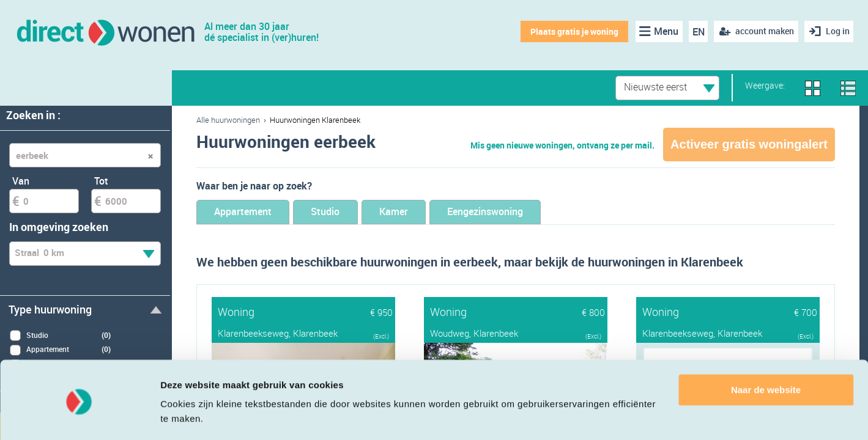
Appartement (249, 212)
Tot (101, 181)
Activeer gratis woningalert (749, 144)
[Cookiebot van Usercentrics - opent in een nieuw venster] (79, 416)
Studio (343, 212)
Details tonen (189, 416)
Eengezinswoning (527, 212)
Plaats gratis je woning (573, 31)
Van (21, 181)
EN (696, 32)
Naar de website (766, 354)
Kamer (422, 212)
